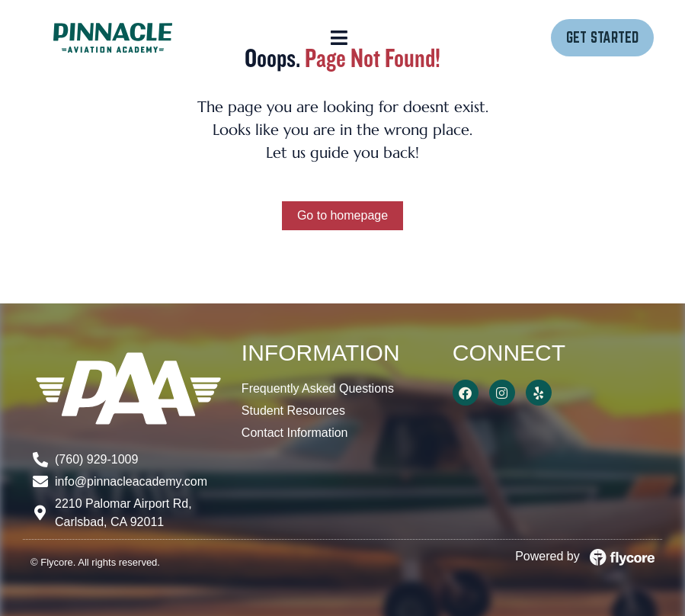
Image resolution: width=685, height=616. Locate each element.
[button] (339, 38)
